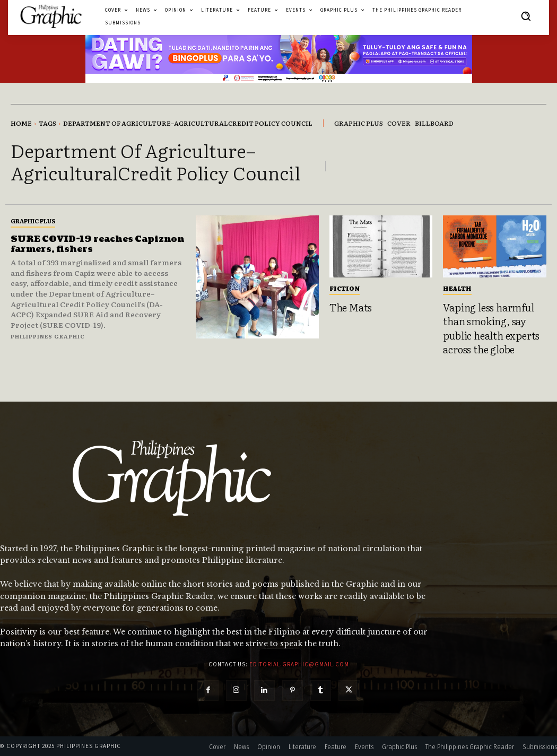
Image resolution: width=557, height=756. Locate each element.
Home (21, 123)
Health (457, 288)
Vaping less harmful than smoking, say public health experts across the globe (491, 328)
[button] (526, 16)
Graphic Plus (33, 221)
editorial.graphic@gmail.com (299, 664)
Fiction (345, 288)
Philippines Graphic (48, 336)
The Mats (351, 307)
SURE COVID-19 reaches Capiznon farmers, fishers (78, 244)
